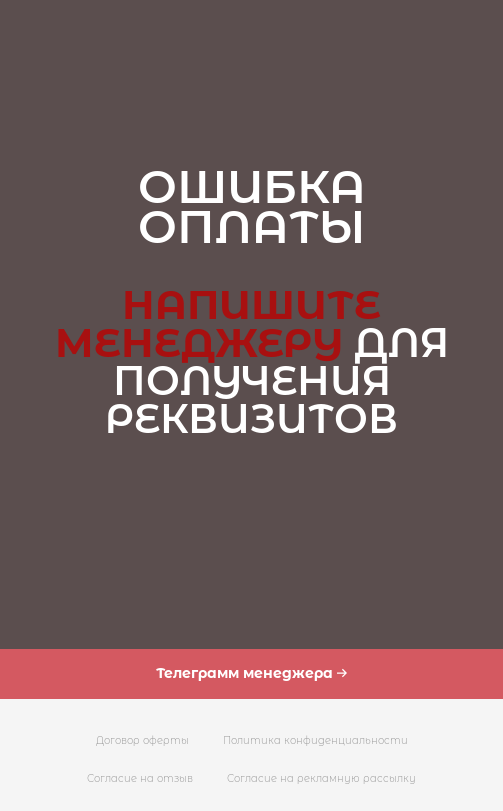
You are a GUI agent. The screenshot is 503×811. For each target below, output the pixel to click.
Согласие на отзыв (140, 778)
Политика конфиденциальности (315, 740)
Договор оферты (142, 740)
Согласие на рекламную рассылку (321, 778)
